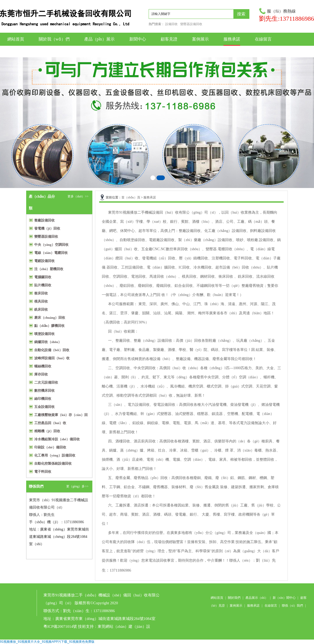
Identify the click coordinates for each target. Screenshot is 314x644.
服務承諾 (232, 39)
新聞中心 (138, 39)
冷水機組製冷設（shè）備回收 (57, 439)
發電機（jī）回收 (47, 228)
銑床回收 (41, 309)
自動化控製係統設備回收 (53, 463)
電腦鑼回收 (43, 277)
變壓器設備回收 (191, 24)
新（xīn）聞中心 (284, 598)
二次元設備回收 (46, 382)
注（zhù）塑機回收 (49, 269)
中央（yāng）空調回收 (51, 245)
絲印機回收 (43, 399)
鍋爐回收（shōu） (48, 342)
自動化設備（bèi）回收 (52, 350)
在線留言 (263, 39)
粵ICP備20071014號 (60, 626)
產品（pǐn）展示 (99, 39)
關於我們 (234, 598)
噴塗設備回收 (44, 334)
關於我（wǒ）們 (54, 39)
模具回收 (41, 301)
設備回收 (171, 24)
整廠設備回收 (44, 220)
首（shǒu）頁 (131, 197)
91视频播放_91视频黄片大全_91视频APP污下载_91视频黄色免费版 (47, 642)
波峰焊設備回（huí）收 (52, 358)
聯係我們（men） (271, 51)
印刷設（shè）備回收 (50, 447)
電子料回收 (43, 472)
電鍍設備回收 (44, 261)
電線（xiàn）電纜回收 (51, 253)
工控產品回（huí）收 (50, 423)
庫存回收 (41, 374)
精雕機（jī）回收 (47, 431)
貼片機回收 (43, 285)
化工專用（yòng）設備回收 (55, 455)
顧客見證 (169, 39)
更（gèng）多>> (77, 486)
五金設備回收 (44, 407)
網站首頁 (16, 39)
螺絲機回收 (43, 366)
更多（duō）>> (78, 196)
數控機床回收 (44, 391)
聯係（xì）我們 (292, 606)
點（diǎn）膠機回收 (49, 326)
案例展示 (200, 39)
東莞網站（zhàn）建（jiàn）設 (124, 626)
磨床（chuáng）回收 (50, 318)
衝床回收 (41, 293)
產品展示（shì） (257, 598)
